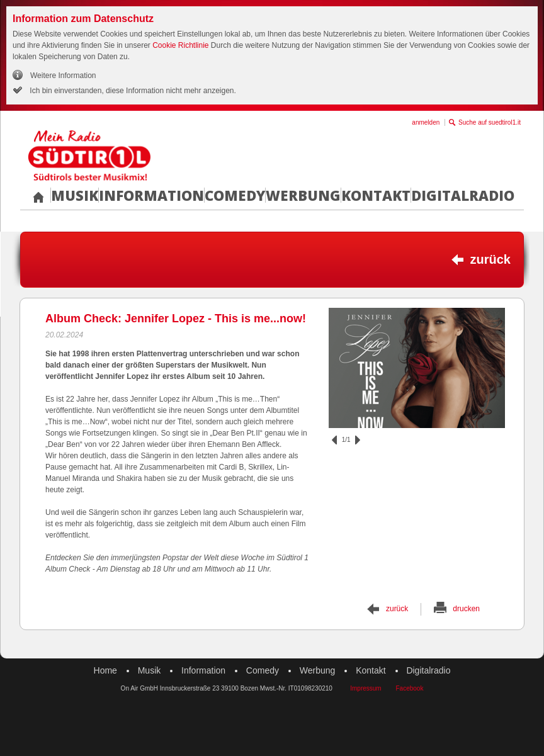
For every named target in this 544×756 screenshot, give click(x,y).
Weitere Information (63, 76)
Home (105, 670)
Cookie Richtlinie (180, 45)
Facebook (409, 688)
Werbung (303, 195)
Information (151, 195)
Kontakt (376, 195)
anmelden (426, 122)
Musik (75, 195)
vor (358, 440)
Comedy (235, 195)
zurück (490, 259)
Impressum (365, 688)
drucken (466, 609)
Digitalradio (463, 195)
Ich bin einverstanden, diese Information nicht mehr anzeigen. (132, 91)
